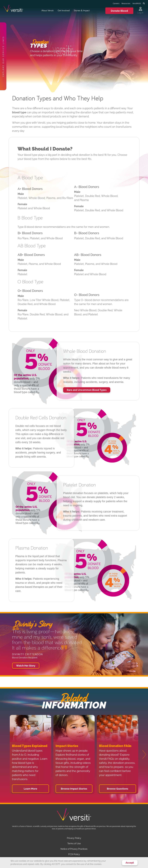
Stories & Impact (82, 10)
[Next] (143, 754)
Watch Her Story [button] (26, 666)
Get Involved (64, 10)
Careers (116, 3)
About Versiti (47, 10)
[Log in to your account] (140, 9)
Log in (140, 13)
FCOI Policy (74, 854)
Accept (130, 863)
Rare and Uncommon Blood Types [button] (87, 390)
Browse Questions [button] (118, 789)
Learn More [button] (30, 789)
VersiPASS (137, 3)
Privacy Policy (74, 838)
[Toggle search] (144, 4)
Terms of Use (74, 844)
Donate (119, 11)
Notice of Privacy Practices (74, 849)
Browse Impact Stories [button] (74, 789)
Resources (126, 3)
